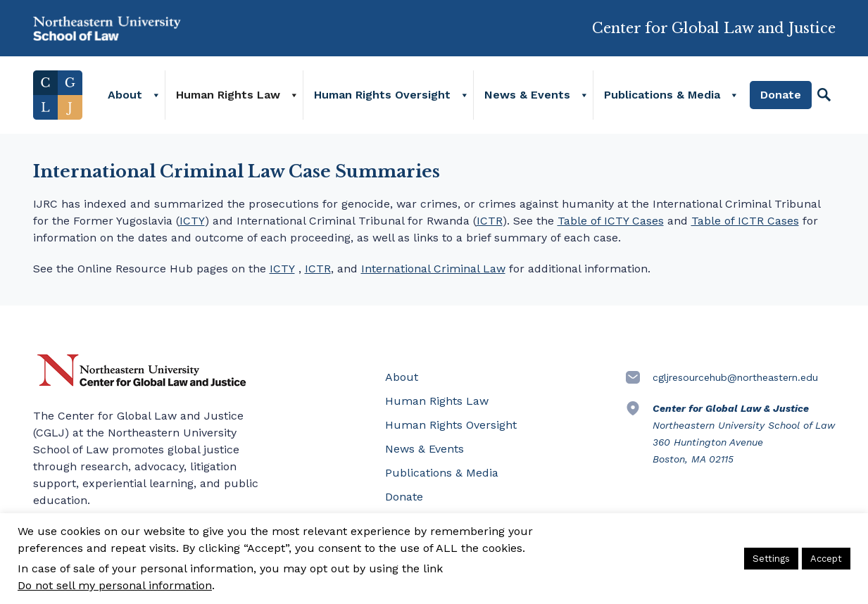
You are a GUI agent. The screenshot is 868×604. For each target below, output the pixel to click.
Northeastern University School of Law (107, 29)
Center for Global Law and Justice (714, 22)
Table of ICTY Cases (611, 221)
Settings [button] (771, 559)
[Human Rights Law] (294, 95)
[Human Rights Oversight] (464, 95)
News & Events (527, 95)
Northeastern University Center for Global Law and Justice (142, 371)
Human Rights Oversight (382, 95)
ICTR (490, 221)
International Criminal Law (433, 269)
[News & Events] (584, 95)
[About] (156, 95)
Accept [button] (826, 559)
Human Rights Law (228, 95)
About (125, 95)
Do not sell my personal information (115, 585)
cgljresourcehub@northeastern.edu (735, 377)
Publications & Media (662, 95)
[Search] (824, 95)
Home (58, 95)
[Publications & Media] (733, 95)
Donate (781, 95)
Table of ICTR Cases (745, 221)
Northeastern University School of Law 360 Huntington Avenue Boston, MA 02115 (744, 434)
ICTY (192, 221)
